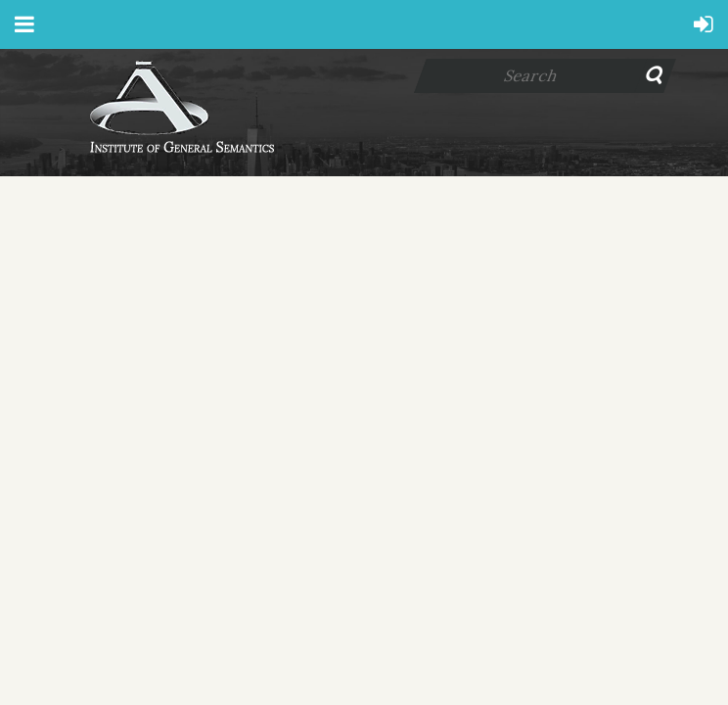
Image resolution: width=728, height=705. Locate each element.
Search (659, 76)
